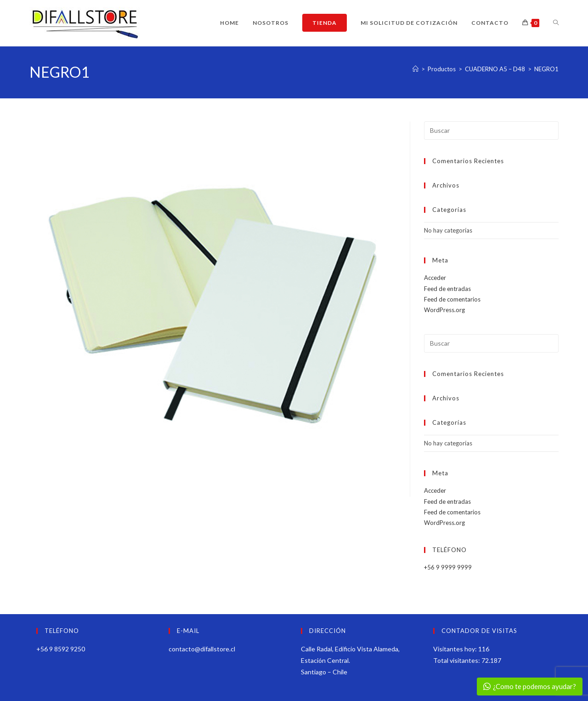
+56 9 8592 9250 (61, 649)
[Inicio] (416, 69)
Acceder (435, 278)
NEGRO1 (546, 69)
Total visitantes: (457, 660)
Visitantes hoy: (456, 649)
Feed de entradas (447, 289)
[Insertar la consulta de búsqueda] (491, 131)
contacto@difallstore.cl (202, 649)
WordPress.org (444, 310)
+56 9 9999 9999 (448, 567)
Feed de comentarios (452, 299)
